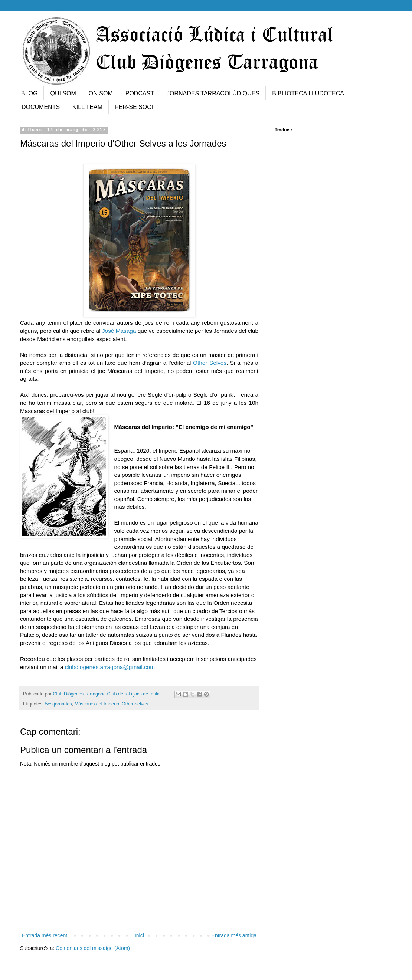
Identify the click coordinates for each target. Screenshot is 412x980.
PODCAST (140, 93)
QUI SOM (63, 93)
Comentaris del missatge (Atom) (93, 948)
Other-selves (135, 704)
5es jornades (59, 704)
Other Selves (210, 363)
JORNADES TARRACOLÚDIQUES (213, 93)
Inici (139, 935)
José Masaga (119, 331)
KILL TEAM (87, 107)
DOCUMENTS (41, 107)
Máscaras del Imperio (97, 704)
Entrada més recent (45, 935)
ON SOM (101, 93)
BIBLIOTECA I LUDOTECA (308, 93)
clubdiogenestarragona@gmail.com (110, 667)
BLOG (29, 93)
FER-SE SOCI (134, 107)
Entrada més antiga (234, 935)
